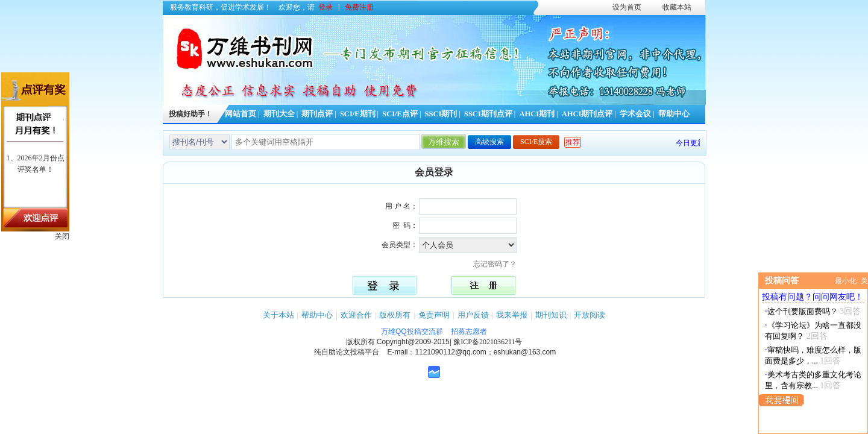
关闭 (62, 236)
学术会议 (635, 114)
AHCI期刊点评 (587, 114)
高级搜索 (489, 142)
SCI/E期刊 (358, 114)
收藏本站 (677, 7)
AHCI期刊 (537, 114)
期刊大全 (279, 114)
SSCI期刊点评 (488, 114)
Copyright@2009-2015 (413, 342)
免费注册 (359, 7)
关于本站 (278, 315)
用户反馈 (473, 315)
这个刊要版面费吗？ (803, 311)
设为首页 (627, 7)
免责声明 (434, 315)
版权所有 (395, 315)
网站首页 (241, 114)
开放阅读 (590, 315)
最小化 (846, 281)
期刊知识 (551, 315)
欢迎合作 (356, 315)
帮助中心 (674, 114)
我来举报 (512, 315)
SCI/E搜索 (536, 142)
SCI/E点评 (400, 114)
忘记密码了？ (498, 264)
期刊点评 (317, 114)
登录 (325, 7)
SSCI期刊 (441, 114)
